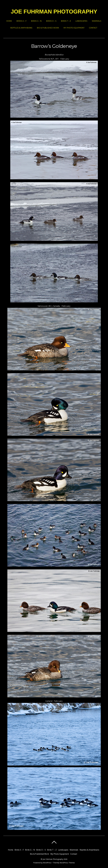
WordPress (47, 863)
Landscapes (81, 21)
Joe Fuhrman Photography (53, 859)
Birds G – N (36, 21)
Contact (93, 28)
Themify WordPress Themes (64, 863)
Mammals (97, 21)
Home (9, 21)
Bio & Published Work (48, 28)
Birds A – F (21, 21)
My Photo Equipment (74, 28)
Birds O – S (51, 21)
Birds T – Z (66, 21)
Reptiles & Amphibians (21, 28)
